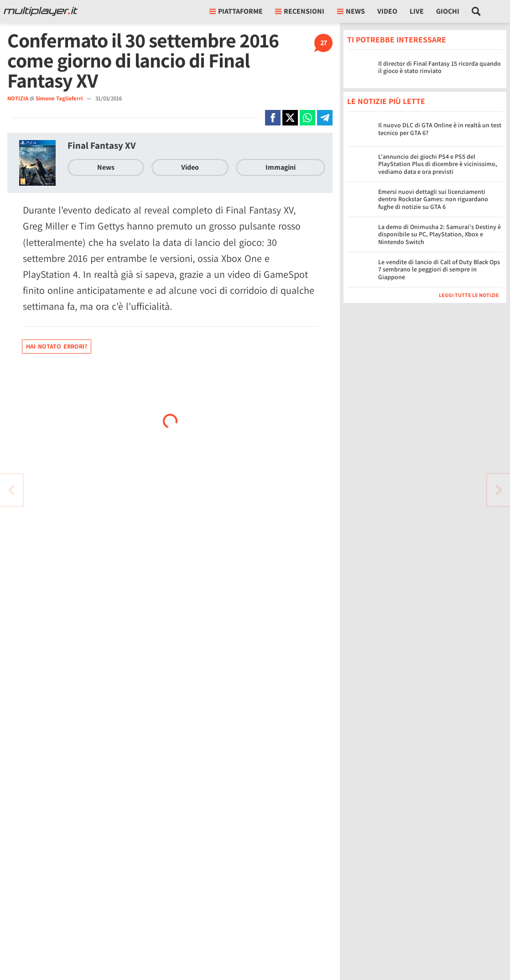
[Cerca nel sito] (476, 11)
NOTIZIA (18, 98)
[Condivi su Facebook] (273, 118)
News (106, 167)
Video (387, 11)
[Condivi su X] (290, 118)
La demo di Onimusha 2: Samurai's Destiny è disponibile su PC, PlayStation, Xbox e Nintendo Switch (440, 235)
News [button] (351, 11)
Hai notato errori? (57, 346)
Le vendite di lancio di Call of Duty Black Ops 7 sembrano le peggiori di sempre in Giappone (439, 270)
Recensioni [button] (300, 11)
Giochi (448, 11)
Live (417, 11)
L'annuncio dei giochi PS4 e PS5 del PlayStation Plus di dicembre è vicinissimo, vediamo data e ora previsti (438, 164)
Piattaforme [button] (236, 11)
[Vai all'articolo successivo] (11, 490)
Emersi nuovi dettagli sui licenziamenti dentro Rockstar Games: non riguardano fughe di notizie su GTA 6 (433, 199)
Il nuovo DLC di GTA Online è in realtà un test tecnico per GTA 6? (440, 129)
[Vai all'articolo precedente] (499, 490)
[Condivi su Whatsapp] (307, 118)
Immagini (281, 167)
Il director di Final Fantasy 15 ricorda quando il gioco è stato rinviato (440, 67)
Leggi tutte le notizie (469, 295)
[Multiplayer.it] (41, 11)
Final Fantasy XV (101, 145)
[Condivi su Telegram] (325, 118)
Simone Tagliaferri (60, 98)
